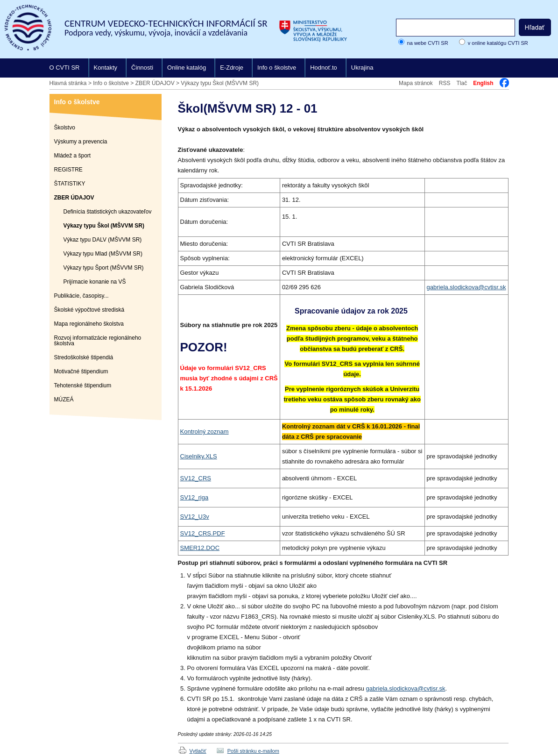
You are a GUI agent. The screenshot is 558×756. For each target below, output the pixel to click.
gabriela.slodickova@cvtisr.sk (466, 287)
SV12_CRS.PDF (203, 533)
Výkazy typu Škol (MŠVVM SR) (220, 83)
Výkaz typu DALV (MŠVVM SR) (103, 240)
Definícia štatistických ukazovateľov (108, 212)
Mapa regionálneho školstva (89, 324)
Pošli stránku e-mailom (253, 751)
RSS (445, 83)
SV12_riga (194, 497)
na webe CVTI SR (428, 43)
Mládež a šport (73, 156)
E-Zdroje (232, 68)
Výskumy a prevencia (81, 142)
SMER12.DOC (200, 548)
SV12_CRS (196, 478)
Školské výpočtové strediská (89, 310)
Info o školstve (277, 68)
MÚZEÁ (64, 399)
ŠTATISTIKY (70, 184)
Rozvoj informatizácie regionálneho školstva (98, 341)
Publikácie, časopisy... (81, 296)
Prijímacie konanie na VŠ (95, 282)
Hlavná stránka (68, 83)
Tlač (462, 83)
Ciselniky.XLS (199, 456)
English (483, 83)
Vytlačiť (198, 751)
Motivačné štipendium (81, 371)
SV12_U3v (195, 517)
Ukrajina (362, 68)
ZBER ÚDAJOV (155, 83)
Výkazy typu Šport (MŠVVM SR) (104, 268)
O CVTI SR (65, 68)
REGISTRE (68, 170)
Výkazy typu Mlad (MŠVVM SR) (103, 254)
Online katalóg (187, 68)
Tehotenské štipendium (83, 385)
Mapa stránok (416, 83)
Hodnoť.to (324, 68)
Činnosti (142, 68)
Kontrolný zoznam (205, 431)
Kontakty (106, 68)
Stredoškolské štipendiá (84, 357)
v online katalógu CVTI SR (498, 43)
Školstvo (65, 128)
